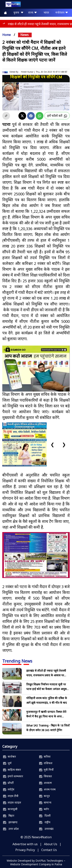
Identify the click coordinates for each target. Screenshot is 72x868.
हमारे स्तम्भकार (13, 776)
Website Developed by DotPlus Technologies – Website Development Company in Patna (36, 862)
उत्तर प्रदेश (11, 829)
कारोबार (10, 757)
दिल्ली (45, 816)
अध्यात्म (46, 783)
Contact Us (49, 850)
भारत (46, 12)
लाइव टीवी (11, 796)
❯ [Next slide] (64, 444)
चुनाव (19, 12)
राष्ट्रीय (45, 822)
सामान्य (45, 802)
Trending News (17, 661)
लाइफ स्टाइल (12, 802)
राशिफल (46, 763)
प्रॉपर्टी (8, 783)
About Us (51, 844)
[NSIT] (36, 555)
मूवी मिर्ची (46, 770)
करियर (45, 757)
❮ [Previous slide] (52, 444)
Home (7, 35)
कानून (44, 796)
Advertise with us (25, 844)
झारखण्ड (10, 822)
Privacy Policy (25, 850)
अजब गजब (47, 789)
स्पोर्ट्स (9, 789)
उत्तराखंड (46, 829)
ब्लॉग (44, 809)
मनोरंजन (62, 12)
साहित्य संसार (12, 770)
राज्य (33, 12)
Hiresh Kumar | (28, 72)
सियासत (46, 776)
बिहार (9, 816)
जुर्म (7, 763)
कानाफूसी (10, 809)
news (24, 35)
